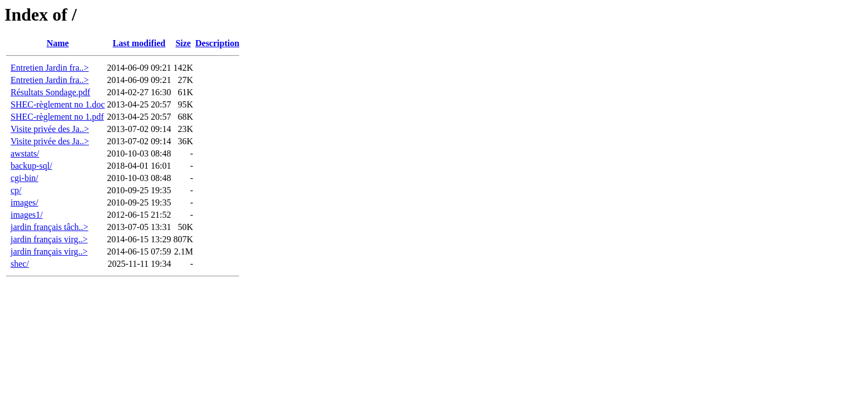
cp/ (16, 190)
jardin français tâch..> (50, 227)
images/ (24, 202)
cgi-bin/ (24, 178)
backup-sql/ (31, 166)
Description (217, 43)
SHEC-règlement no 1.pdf (57, 117)
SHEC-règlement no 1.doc (58, 104)
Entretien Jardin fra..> (50, 68)
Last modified (139, 43)
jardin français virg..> (49, 239)
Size (183, 43)
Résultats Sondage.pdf (50, 92)
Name (58, 43)
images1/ (27, 215)
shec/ (20, 264)
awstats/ (25, 153)
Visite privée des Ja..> (50, 129)
